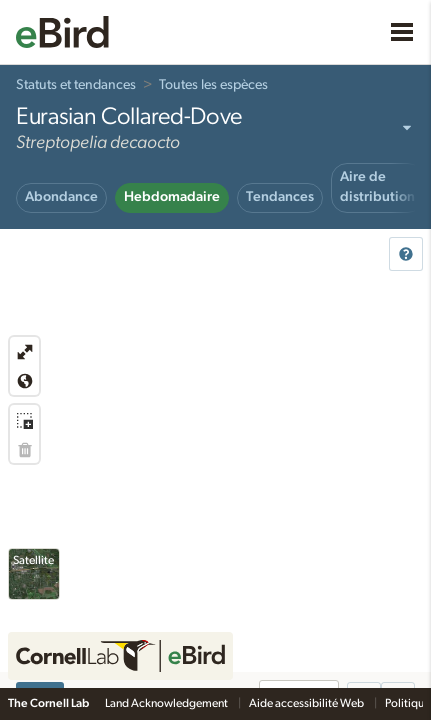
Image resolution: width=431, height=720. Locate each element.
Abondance (61, 197)
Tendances (280, 197)
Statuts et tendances (76, 85)
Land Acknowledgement (167, 703)
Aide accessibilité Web (307, 703)
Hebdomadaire (172, 197)
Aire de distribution (377, 187)
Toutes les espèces (213, 85)
